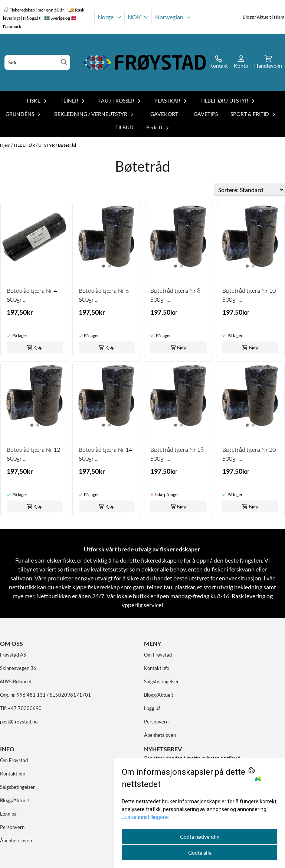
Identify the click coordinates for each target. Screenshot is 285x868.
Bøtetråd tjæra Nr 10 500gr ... (249, 295)
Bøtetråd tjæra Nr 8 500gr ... (175, 295)
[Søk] (37, 62)
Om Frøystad (158, 655)
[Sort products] (250, 190)
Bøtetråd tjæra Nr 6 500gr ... (104, 295)
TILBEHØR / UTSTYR (35, 145)
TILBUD (125, 127)
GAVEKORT (164, 114)
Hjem (6, 145)
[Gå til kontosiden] (219, 62)
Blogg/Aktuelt (159, 695)
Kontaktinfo (157, 668)
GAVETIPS (206, 114)
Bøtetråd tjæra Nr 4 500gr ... (32, 295)
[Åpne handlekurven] (268, 62)
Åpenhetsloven (160, 735)
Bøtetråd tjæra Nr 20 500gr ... (249, 454)
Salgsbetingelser (161, 681)
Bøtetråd (67, 145)
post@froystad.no (19, 722)
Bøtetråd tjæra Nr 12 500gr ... (33, 454)
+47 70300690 (25, 708)
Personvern (156, 722)
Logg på (152, 708)
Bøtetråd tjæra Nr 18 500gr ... (177, 454)
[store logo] (145, 62)
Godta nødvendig (200, 837)
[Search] (64, 62)
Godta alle (200, 853)
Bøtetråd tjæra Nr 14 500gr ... (105, 454)
